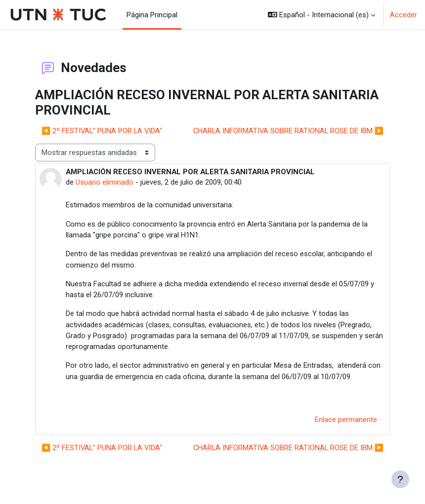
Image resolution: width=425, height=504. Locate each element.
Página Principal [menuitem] (152, 15)
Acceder (404, 15)
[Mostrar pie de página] (400, 479)
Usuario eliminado (105, 182)
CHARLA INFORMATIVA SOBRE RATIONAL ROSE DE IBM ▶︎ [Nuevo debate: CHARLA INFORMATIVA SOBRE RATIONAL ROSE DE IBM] (288, 131)
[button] (321, 15)
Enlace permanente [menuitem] (346, 420)
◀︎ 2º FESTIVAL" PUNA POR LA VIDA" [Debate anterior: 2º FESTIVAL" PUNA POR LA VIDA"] (102, 131)
